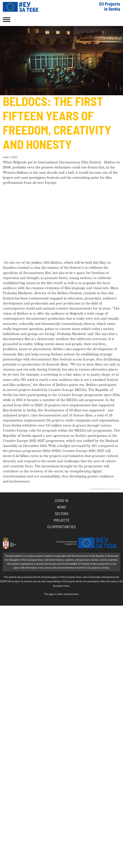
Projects (62, 520)
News (62, 507)
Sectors (62, 514)
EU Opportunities (62, 527)
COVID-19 (62, 501)
